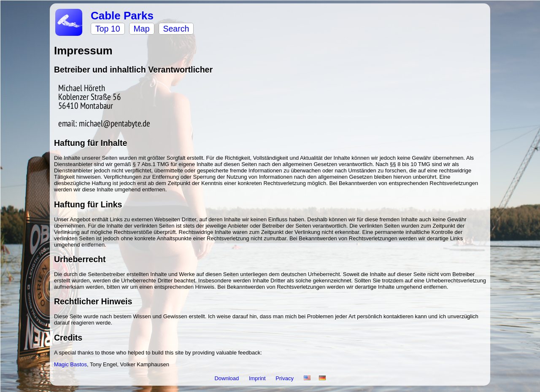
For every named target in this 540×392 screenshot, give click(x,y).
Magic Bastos (70, 364)
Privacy (285, 378)
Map (142, 29)
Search (176, 29)
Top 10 (108, 29)
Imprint (258, 378)
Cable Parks (122, 16)
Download (227, 378)
